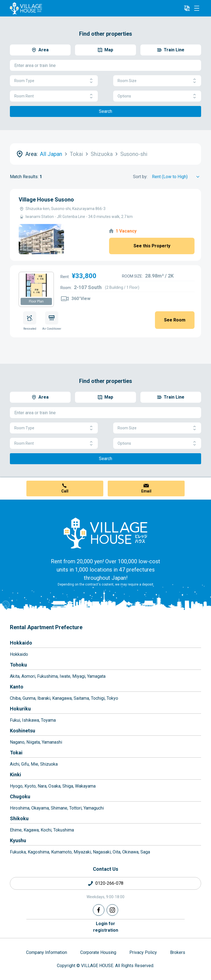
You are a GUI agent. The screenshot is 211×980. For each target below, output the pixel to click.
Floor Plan (36, 301)
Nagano (17, 742)
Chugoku (20, 796)
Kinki (16, 775)
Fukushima (47, 676)
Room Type (54, 81)
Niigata (33, 742)
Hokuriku (20, 709)
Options (157, 96)
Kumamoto (61, 852)
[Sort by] (177, 177)
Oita (116, 852)
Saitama (81, 698)
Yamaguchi (94, 808)
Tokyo (112, 698)
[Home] (105, 533)
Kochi (46, 830)
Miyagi (79, 676)
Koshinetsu (23, 731)
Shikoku (19, 818)
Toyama (48, 720)
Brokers (178, 952)
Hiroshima (20, 808)
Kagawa (31, 830)
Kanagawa (62, 698)
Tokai (16, 753)
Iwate (65, 676)
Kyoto (30, 786)
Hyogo (16, 786)
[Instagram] (112, 910)
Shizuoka (49, 764)
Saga (145, 852)
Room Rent (54, 96)
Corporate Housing (98, 952)
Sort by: (140, 177)
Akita (15, 676)
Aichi (15, 764)
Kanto (17, 687)
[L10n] (187, 8)
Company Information (47, 952)
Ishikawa (30, 720)
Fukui (15, 720)
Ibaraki (44, 698)
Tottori (75, 808)
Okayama (40, 808)
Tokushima (64, 830)
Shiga (68, 786)
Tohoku (18, 665)
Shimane (59, 808)
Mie (34, 764)
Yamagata (96, 676)
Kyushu (18, 840)
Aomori (28, 676)
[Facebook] (99, 910)
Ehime (16, 830)
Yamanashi (52, 742)
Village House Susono (46, 200)
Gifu (25, 764)
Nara (42, 786)
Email (146, 491)
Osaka (54, 786)
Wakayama (85, 786)
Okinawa (130, 852)
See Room (175, 320)
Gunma (29, 698)
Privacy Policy (143, 952)
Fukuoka (18, 852)
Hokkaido (21, 643)
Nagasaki (102, 852)
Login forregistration (106, 927)
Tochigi (98, 698)
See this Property (152, 246)
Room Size (157, 81)
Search (105, 111)
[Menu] (197, 8)
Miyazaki (82, 852)
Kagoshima (38, 852)
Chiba (15, 698)
